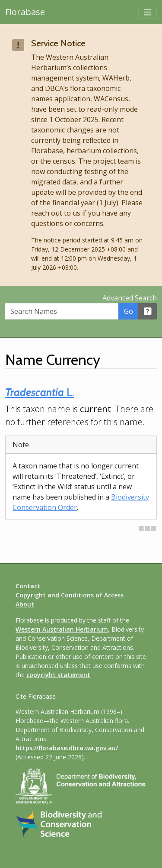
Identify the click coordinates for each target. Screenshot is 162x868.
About (25, 604)
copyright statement (58, 675)
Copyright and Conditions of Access (70, 595)
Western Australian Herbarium (62, 629)
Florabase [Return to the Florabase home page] (25, 12)
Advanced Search (130, 298)
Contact (28, 586)
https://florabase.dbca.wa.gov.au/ (67, 748)
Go (129, 311)
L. (40, 392)
